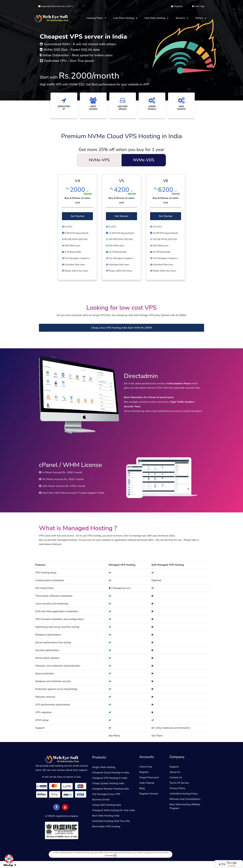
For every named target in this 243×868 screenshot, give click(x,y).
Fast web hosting (155, 18)
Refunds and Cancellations (185, 799)
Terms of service (179, 783)
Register (144, 772)
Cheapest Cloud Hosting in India (111, 773)
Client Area (146, 767)
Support (174, 767)
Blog (142, 788)
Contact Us (176, 778)
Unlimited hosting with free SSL (111, 821)
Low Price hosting (124, 18)
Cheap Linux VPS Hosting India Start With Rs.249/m (121, 328)
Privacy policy (177, 788)
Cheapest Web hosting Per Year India (114, 810)
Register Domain (149, 794)
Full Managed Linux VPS (106, 794)
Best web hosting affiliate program (185, 806)
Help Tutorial (147, 783)
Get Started (77, 216)
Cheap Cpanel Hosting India (108, 783)
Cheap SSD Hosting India (107, 805)
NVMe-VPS (99, 160)
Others (200, 18)
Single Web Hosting (104, 767)
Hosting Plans (95, 18)
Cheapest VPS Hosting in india (110, 778)
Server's (181, 18)
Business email (101, 800)
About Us (175, 772)
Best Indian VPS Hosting (106, 826)
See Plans (114, 736)
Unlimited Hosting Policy (184, 794)
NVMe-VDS (144, 160)
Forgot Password (149, 778)
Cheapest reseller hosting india (111, 789)
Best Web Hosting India (106, 816)
